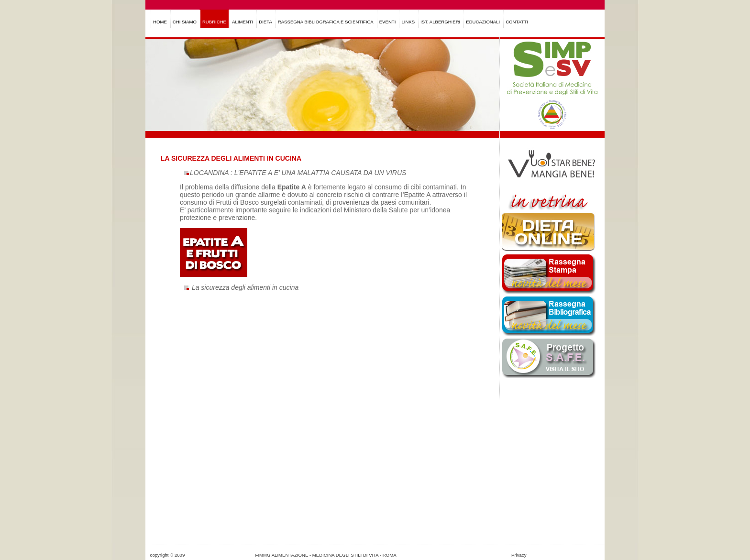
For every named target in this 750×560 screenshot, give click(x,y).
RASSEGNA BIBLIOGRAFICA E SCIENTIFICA (326, 22)
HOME (160, 22)
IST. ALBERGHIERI (440, 22)
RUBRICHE (214, 22)
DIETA (265, 22)
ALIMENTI (243, 22)
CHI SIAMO (185, 22)
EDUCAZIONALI (483, 22)
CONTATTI (517, 22)
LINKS (408, 22)
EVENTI (388, 22)
